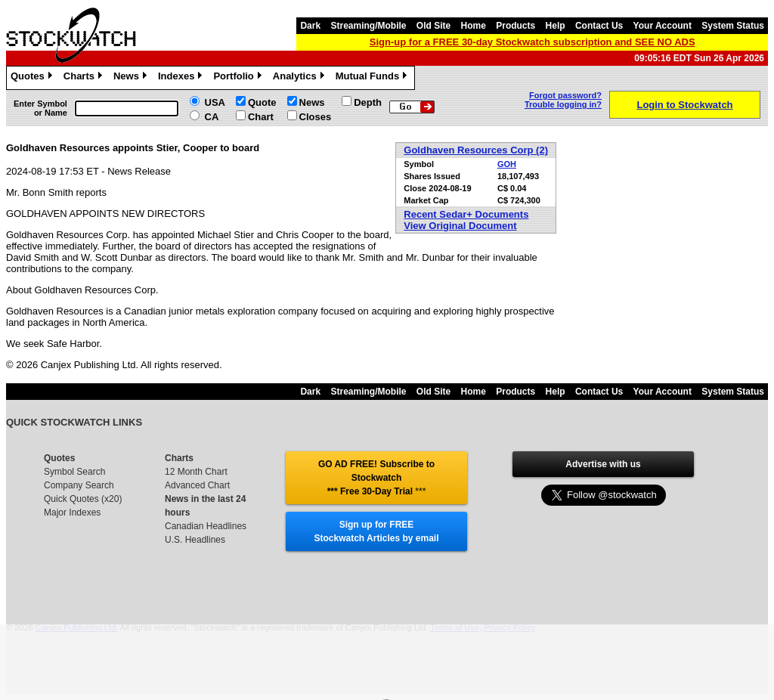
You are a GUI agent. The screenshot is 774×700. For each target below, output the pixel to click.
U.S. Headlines (195, 540)
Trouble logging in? (563, 104)
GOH (507, 164)
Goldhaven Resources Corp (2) (476, 150)
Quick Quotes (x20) (83, 499)
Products (515, 26)
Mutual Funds (373, 78)
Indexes (182, 78)
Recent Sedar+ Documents (466, 214)
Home (474, 26)
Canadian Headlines (206, 526)
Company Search (79, 485)
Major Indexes (72, 513)
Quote (262, 102)
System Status (733, 26)
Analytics (300, 78)
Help (556, 26)
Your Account (663, 26)
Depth (368, 102)
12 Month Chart (196, 472)
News (132, 78)
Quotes (33, 78)
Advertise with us (603, 464)
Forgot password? (565, 95)
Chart (261, 117)
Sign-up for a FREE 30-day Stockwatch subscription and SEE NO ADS (533, 42)
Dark (310, 26)
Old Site (433, 26)
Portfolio (239, 78)
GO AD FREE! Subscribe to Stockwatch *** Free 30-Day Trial (376, 478)
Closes (316, 117)
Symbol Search (74, 472)
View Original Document (460, 226)
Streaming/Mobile (368, 26)
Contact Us (599, 26)
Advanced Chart (197, 485)
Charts (85, 78)
